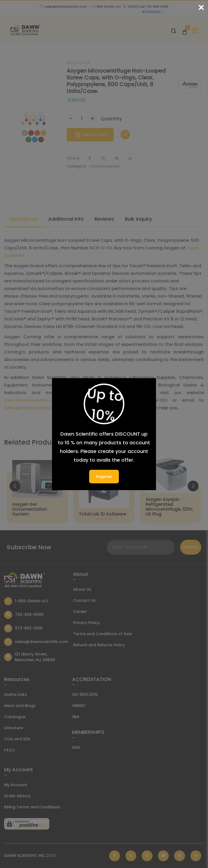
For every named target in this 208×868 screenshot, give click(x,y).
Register (104, 477)
